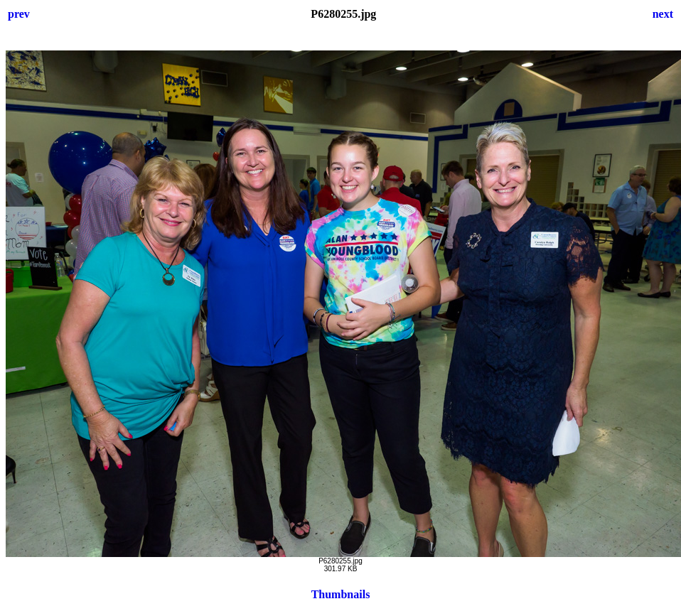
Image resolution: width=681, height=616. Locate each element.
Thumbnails (341, 594)
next (663, 14)
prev (19, 14)
